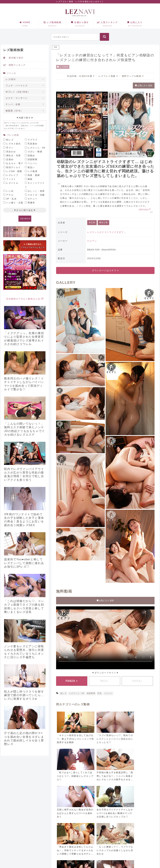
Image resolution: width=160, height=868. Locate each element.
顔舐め (31, 155)
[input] (75, 37)
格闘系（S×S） (14, 111)
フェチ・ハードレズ (17, 86)
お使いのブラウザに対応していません (105, 637)
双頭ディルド (13, 167)
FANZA (72, 681)
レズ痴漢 (32, 171)
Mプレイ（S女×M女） (18, 92)
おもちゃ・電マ (15, 163)
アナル (10, 195)
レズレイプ (12, 175)
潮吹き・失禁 (13, 155)
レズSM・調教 (14, 171)
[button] (104, 37)
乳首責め (32, 144)
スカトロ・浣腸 (36, 195)
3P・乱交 (11, 199)
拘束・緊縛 (34, 175)
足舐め (10, 159)
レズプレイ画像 (108, 76)
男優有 (31, 203)
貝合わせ (11, 152)
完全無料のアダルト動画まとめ (25, 299)
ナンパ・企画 (13, 104)
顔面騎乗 (91, 693)
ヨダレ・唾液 (35, 152)
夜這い (31, 167)
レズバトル (12, 183)
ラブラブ (32, 140)
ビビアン (92, 241)
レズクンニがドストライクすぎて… (107, 232)
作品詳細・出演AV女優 (81, 76)
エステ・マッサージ (17, 98)
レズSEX (63, 67)
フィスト (11, 179)
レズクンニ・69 (77, 693)
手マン (10, 148)
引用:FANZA (145, 209)
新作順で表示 (13, 58)
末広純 (92, 222)
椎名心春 (103, 222)
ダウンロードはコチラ (105, 270)
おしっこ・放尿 (36, 191)
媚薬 (30, 179)
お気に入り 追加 (144, 85)
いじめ (10, 191)
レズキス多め (13, 144)
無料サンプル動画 (133, 76)
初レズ (64, 693)
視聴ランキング (14, 65)
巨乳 (100, 693)
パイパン (108, 693)
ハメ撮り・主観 (15, 203)
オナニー (32, 199)
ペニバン (32, 163)
